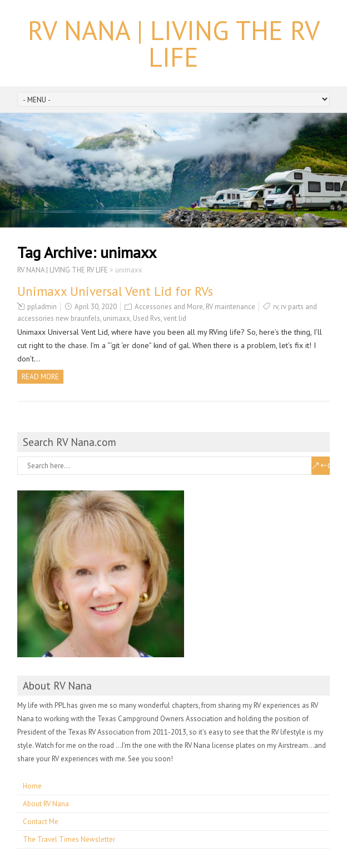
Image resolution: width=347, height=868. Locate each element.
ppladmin (42, 307)
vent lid (175, 318)
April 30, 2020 (96, 307)
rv (276, 307)
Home (32, 786)
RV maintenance (230, 307)
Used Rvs (147, 318)
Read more (40, 377)
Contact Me (41, 822)
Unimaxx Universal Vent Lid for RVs (115, 291)
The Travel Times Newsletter (69, 839)
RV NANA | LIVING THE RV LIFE (174, 43)
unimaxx (117, 318)
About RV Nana (46, 804)
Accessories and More (169, 307)
